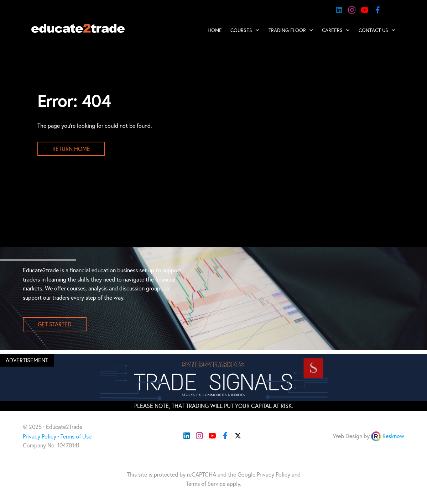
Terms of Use (76, 436)
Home (215, 30)
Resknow (393, 436)
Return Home (71, 149)
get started (55, 324)
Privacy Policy (40, 436)
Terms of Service (206, 484)
